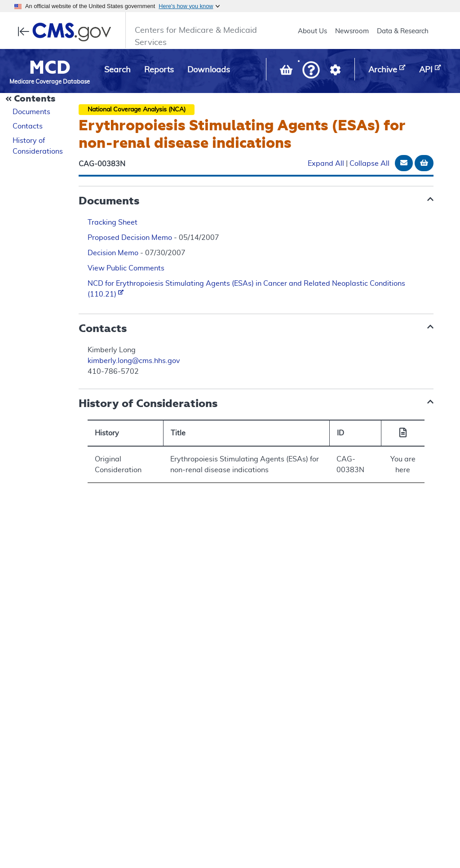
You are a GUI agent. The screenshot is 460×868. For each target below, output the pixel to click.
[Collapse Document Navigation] (31, 99)
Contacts (28, 126)
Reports (159, 70)
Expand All (326, 164)
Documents (31, 112)
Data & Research (403, 31)
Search (117, 70)
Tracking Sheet (113, 222)
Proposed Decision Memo (130, 238)
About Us (312, 31)
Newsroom (352, 31)
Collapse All (369, 164)
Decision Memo (113, 253)
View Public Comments (126, 268)
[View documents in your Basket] (287, 72)
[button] (311, 71)
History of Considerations (38, 146)
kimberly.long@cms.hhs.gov (134, 361)
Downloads (209, 70)
